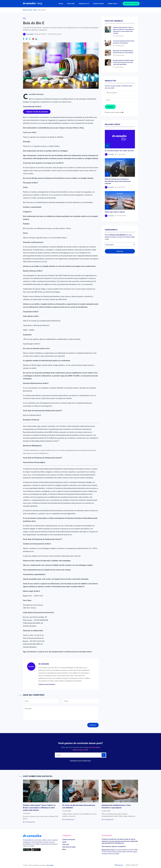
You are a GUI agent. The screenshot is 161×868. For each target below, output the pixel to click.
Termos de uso (119, 864)
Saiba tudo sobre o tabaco (115, 211)
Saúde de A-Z (84, 3)
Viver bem (71, 3)
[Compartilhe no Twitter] (27, 38)
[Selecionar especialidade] (120, 244)
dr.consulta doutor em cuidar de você (119, 150)
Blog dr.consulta (28, 9)
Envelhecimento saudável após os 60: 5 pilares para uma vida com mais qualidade (123, 61)
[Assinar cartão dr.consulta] (37, 111)
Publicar (93, 724)
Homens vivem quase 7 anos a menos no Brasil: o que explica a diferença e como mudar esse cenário (39, 807)
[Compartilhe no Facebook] (24, 38)
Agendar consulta (131, 3)
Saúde (64, 841)
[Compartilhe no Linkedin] (36, 38)
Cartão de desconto (69, 839)
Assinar (110, 106)
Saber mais (112, 3)
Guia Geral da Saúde (69, 846)
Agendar (120, 250)
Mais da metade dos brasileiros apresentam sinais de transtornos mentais (118, 180)
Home (61, 3)
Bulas (35, 9)
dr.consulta (30, 33)
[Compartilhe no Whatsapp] (30, 38)
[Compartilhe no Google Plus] (33, 38)
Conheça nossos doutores (47, 683)
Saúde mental (98, 3)
